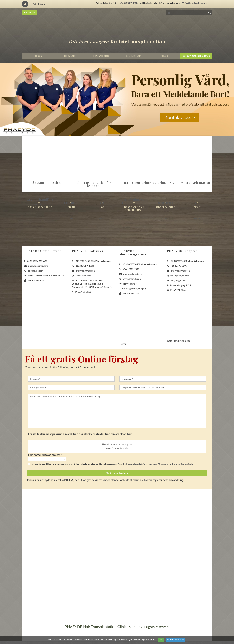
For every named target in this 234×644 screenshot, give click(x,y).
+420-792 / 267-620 (37, 261)
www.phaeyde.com (132, 279)
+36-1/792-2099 (131, 269)
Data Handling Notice (179, 341)
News (123, 344)
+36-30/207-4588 (129, 3)
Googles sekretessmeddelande (100, 480)
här (129, 434)
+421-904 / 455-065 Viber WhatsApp (93, 261)
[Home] (25, 4)
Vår (41, 4)
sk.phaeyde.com (83, 276)
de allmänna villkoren (139, 480)
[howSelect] (47, 459)
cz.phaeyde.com (36, 271)
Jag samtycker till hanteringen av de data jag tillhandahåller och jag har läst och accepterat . (111, 464)
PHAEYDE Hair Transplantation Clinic (96, 627)
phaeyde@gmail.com (38, 266)
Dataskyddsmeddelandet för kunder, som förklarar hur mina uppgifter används (155, 464)
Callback (29, 13)
